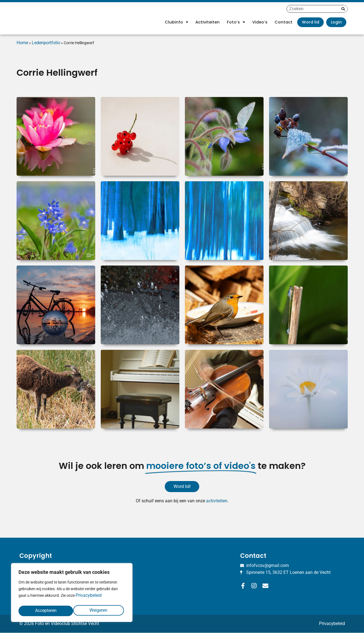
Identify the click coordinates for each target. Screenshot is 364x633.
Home (22, 43)
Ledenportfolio (46, 43)
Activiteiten (208, 22)
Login (336, 22)
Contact (284, 22)
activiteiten (217, 501)
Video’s (260, 22)
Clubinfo (176, 22)
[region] (72, 594)
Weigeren (44, 610)
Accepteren (98, 610)
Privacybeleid (89, 597)
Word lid (311, 22)
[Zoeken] (343, 9)
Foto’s (236, 22)
